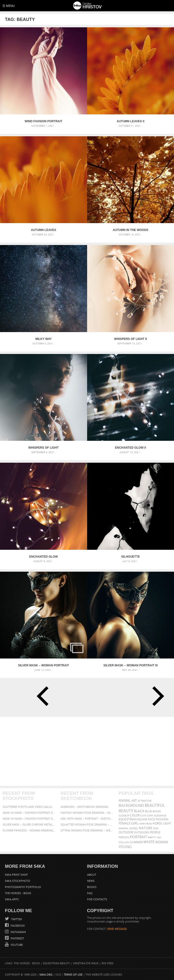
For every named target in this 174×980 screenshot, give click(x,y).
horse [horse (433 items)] (157, 823)
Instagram (18, 932)
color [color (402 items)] (135, 815)
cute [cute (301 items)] (143, 816)
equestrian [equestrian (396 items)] (128, 819)
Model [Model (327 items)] (134, 828)
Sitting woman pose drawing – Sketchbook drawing (87, 830)
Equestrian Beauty (56, 963)
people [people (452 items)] (155, 832)
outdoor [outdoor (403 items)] (126, 832)
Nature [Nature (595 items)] (146, 828)
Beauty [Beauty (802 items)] (126, 811)
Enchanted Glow (44, 557)
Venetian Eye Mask (86, 963)
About (92, 875)
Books (92, 887)
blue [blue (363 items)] (149, 811)
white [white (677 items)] (149, 842)
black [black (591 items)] (139, 811)
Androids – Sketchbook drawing (84, 807)
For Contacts (97, 899)
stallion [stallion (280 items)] (124, 842)
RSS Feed (108, 963)
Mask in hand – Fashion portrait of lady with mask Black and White (29, 813)
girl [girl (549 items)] (135, 823)
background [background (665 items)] (131, 805)
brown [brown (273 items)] (157, 811)
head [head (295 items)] (149, 824)
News (91, 881)
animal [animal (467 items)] (125, 801)
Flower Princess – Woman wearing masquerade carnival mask (29, 830)
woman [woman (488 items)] (162, 842)
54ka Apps (12, 899)
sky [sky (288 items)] (159, 837)
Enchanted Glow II (130, 448)
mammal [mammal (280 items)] (124, 828)
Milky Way (43, 339)
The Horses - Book (18, 893)
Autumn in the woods (131, 230)
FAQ (90, 893)
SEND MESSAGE (117, 929)
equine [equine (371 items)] (142, 819)
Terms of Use (73, 974)
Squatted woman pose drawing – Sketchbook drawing (87, 824)
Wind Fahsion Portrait (43, 121)
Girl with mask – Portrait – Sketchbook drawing (87, 819)
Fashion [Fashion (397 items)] (162, 819)
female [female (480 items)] (125, 823)
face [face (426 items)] (151, 819)
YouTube (16, 945)
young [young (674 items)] (125, 847)
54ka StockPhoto (18, 881)
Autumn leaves (44, 230)
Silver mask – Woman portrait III (130, 665)
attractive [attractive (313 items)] (145, 801)
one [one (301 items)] (156, 828)
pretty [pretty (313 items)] (152, 837)
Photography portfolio (23, 887)
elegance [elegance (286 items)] (160, 816)
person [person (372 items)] (124, 837)
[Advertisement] (87, 751)
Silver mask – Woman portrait (43, 665)
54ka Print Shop (16, 875)
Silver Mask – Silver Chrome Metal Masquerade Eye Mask (29, 824)
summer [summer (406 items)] (136, 842)
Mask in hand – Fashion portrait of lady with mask (29, 819)
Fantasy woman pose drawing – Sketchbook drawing (87, 813)
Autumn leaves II (130, 121)
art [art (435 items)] (134, 801)
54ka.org (46, 974)
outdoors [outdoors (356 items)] (142, 832)
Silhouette (130, 557)
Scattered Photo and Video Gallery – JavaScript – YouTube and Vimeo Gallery (29, 807)
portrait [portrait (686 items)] (138, 837)
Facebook (17, 926)
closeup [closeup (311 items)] (124, 815)
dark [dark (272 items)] (150, 816)
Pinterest (17, 938)
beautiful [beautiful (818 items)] (155, 805)
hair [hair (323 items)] (142, 824)
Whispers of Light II (131, 339)
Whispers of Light (43, 448)
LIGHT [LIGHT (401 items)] (167, 823)
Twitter (16, 919)
